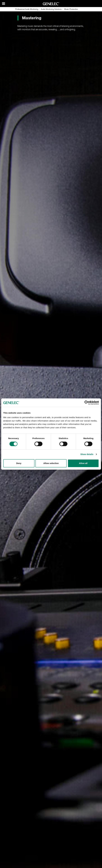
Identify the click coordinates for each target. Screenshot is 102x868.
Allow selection (51, 463)
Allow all (83, 463)
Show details (87, 454)
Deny (19, 463)
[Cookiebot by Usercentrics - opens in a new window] (86, 403)
